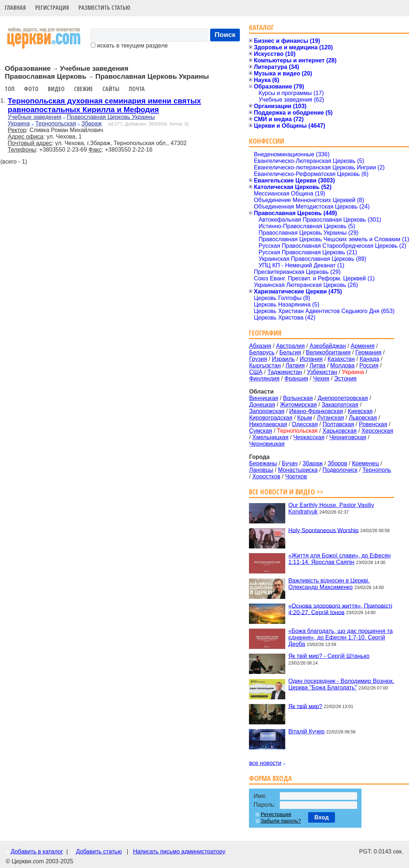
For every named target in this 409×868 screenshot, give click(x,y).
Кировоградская (271, 418)
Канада (369, 359)
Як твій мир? (305, 706)
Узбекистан (322, 372)
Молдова (342, 365)
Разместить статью (104, 8)
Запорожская (267, 411)
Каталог (261, 27)
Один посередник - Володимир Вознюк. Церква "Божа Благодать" (341, 684)
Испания (311, 359)
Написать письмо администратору (179, 851)
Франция (296, 379)
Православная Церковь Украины (111, 117)
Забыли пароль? (281, 821)
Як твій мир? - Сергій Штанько (329, 656)
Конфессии (267, 141)
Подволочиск (340, 470)
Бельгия (290, 352)
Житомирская (298, 405)
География (265, 333)
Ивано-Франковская (316, 411)
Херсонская (377, 431)
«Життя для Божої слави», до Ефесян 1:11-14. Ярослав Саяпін (339, 559)
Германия (368, 352)
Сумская (260, 431)
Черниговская (348, 437)
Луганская (330, 418)
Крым (305, 418)
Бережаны (263, 463)
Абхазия (260, 346)
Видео (56, 89)
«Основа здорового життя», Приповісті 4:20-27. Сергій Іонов (340, 609)
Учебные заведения (34, 117)
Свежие (83, 89)
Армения (363, 346)
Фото (31, 89)
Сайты (111, 89)
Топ (10, 89)
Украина (19, 124)
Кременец (365, 463)
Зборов (338, 463)
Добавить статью (99, 851)
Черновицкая (267, 444)
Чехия (321, 379)
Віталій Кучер (306, 731)
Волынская (298, 398)
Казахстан (341, 359)
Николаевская (268, 424)
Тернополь (377, 470)
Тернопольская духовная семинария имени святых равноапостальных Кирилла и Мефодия (104, 105)
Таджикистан (285, 372)
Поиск (225, 35)
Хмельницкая (270, 437)
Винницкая (263, 398)
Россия (369, 365)
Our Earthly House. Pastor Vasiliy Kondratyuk (331, 508)
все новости (265, 763)
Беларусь (262, 352)
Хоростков (266, 476)
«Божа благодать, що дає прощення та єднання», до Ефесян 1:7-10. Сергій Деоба (340, 637)
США (256, 372)
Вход (322, 817)
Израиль (283, 359)
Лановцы (261, 470)
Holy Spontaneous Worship (323, 530)
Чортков (296, 476)
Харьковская (340, 431)
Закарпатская (340, 405)
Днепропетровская (343, 398)
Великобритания (328, 352)
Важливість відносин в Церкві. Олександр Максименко (329, 584)
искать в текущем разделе (129, 46)
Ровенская (373, 424)
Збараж (91, 124)
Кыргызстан (265, 365)
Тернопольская (56, 124)
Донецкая (262, 405)
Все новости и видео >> (286, 492)
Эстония (345, 379)
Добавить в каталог (37, 851)
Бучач (290, 463)
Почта (137, 89)
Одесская (305, 424)
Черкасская (309, 437)
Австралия (291, 346)
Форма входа (270, 778)
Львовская (363, 418)
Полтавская (338, 424)
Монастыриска (298, 470)
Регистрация (52, 8)
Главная (15, 8)
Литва (318, 365)
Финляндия (264, 379)
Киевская (360, 411)
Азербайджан (328, 346)
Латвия (295, 365)
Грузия (258, 359)
